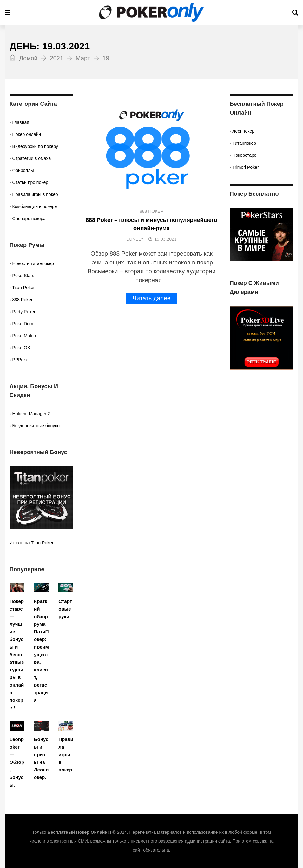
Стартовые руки (65, 609)
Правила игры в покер (35, 194)
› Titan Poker (22, 288)
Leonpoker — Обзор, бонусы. (17, 762)
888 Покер (151, 211)
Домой (23, 58)
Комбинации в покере (35, 206)
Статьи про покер (30, 182)
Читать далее (152, 298)
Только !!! (72, 832)
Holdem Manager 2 (31, 414)
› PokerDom (21, 324)
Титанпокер (244, 143)
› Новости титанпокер (32, 263)
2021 (56, 58)
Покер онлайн (27, 134)
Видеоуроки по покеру (35, 146)
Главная (21, 122)
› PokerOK (20, 348)
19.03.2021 (163, 239)
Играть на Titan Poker (32, 543)
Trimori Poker (246, 167)
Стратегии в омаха (32, 158)
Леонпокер (243, 131)
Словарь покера (29, 219)
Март (83, 58)
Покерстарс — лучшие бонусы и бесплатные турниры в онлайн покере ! (17, 654)
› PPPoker (20, 360)
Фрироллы (23, 170)
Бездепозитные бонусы (36, 426)
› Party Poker (23, 312)
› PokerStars (22, 276)
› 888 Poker (21, 300)
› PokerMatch (23, 336)
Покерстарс (244, 155)
